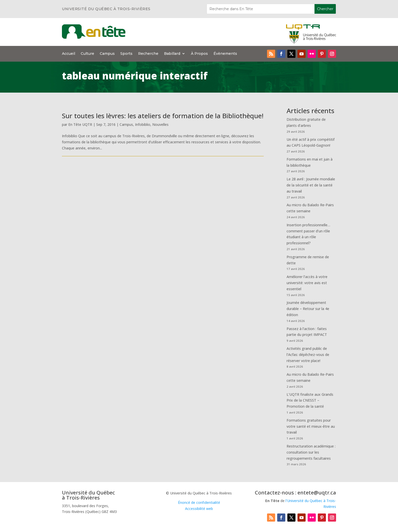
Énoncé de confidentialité (199, 502)
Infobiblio (143, 124)
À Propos (199, 54)
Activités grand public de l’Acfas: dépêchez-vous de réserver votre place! (308, 355)
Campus (107, 54)
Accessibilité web (199, 509)
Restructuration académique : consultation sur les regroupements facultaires (311, 452)
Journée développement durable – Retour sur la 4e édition (308, 309)
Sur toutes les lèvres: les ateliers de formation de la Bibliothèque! (163, 116)
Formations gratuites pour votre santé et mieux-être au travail (311, 426)
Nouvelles (160, 124)
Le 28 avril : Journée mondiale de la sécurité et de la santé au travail (311, 185)
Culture (87, 54)
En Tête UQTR (80, 124)
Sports (126, 54)
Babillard (172, 54)
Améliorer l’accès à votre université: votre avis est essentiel (307, 283)
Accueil (69, 54)
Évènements (225, 54)
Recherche (148, 54)
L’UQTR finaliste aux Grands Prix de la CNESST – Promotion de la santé (310, 400)
